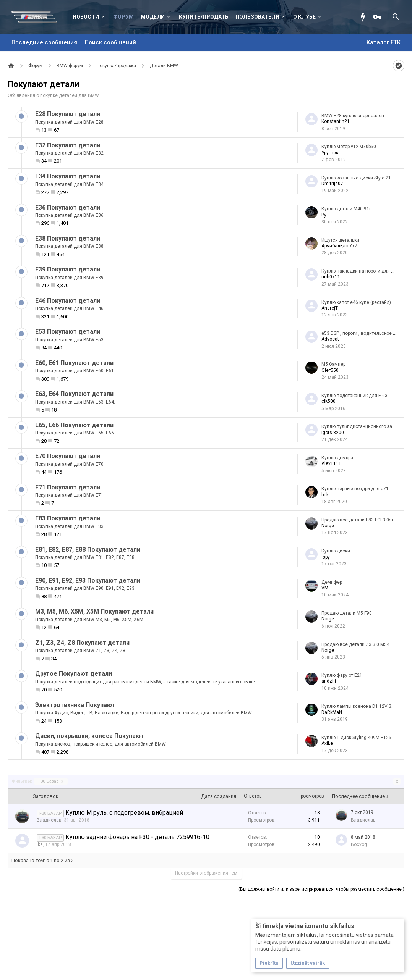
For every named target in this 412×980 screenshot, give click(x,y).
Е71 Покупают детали (68, 487)
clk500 (328, 401)
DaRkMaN (332, 712)
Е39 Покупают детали (68, 269)
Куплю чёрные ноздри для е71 (355, 489)
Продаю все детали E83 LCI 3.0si (357, 520)
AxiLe (327, 743)
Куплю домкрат (338, 458)
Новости (86, 17)
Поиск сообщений (110, 42)
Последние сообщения (44, 42)
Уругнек (330, 153)
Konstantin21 (336, 121)
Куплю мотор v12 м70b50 (349, 147)
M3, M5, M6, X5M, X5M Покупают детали (94, 611)
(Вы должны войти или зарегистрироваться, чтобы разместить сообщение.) (321, 889)
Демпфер (332, 582)
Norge (328, 526)
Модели (153, 17)
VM (325, 588)
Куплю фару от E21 (342, 675)
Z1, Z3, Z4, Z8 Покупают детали (82, 643)
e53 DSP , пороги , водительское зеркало (366, 333)
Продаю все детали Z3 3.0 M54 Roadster (366, 644)
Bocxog (359, 844)
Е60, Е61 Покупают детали (74, 363)
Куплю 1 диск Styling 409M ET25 (356, 738)
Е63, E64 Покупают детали (74, 394)
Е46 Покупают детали (68, 301)
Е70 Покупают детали (68, 456)
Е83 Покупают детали (68, 518)
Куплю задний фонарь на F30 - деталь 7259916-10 (137, 837)
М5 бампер (333, 364)
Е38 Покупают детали (68, 238)
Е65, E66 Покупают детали (74, 425)
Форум (123, 17)
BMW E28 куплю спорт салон (353, 116)
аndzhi (329, 681)
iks (40, 844)
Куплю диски (336, 551)
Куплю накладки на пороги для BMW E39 (366, 271)
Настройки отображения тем (206, 873)
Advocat (330, 339)
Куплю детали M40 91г (346, 209)
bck (325, 495)
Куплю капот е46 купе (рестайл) (356, 302)
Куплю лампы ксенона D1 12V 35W (360, 706)
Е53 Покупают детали (68, 332)
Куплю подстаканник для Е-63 (354, 396)
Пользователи (257, 17)
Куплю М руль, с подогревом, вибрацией (124, 813)
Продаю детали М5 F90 (347, 613)
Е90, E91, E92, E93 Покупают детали (88, 580)
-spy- (326, 557)
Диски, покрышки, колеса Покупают (90, 736)
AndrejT (330, 308)
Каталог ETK (384, 42)
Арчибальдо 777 (339, 246)
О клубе (304, 17)
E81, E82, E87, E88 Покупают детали (88, 550)
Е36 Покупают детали (68, 207)
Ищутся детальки (340, 240)
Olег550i (331, 370)
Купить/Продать (204, 17)
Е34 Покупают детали (68, 176)
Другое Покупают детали (74, 674)
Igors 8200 (333, 433)
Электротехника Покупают (75, 705)
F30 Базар (51, 781)
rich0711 (331, 277)
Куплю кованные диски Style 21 (356, 178)
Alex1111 (331, 463)
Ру (324, 215)
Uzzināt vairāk (308, 963)
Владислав (49, 820)
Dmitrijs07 (332, 184)
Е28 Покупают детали (68, 114)
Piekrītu (269, 963)
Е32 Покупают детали (68, 145)
